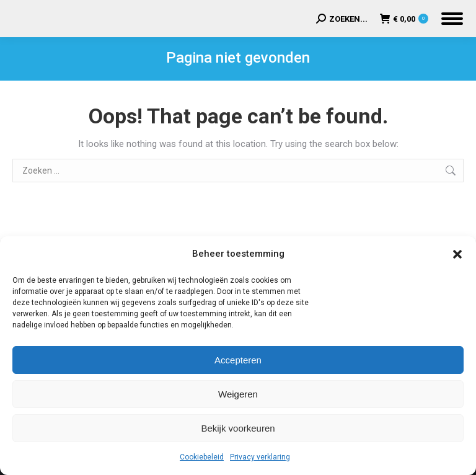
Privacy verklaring (260, 457)
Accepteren (238, 360)
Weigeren (238, 394)
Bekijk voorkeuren (238, 428)
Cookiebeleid (202, 457)
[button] (457, 254)
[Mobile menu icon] (452, 19)
